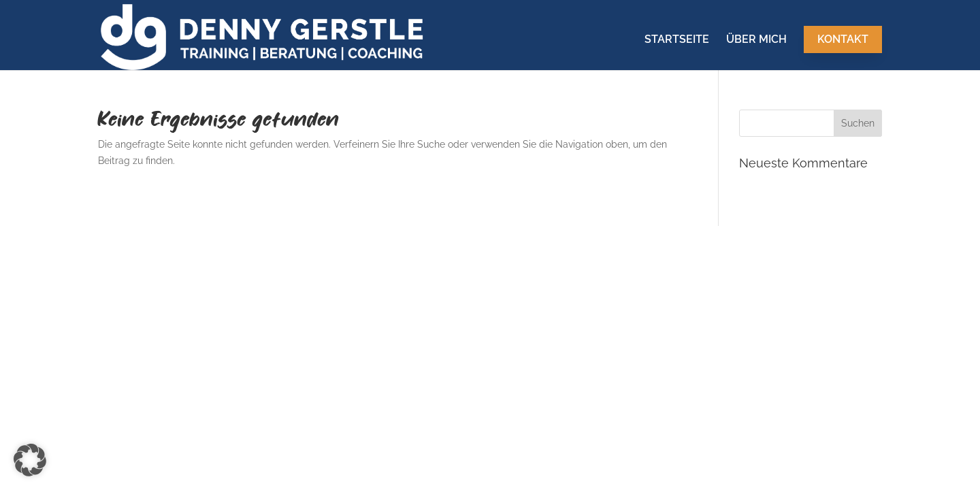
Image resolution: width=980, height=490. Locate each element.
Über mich (756, 40)
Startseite (677, 40)
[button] (30, 460)
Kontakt (843, 39)
